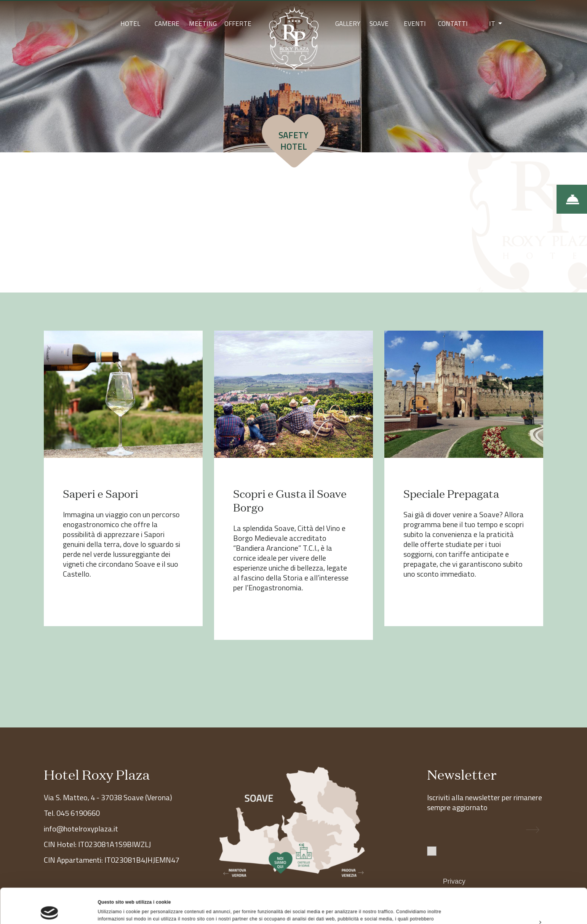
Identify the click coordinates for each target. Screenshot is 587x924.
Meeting (203, 24)
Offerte (238, 24)
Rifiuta (523, 906)
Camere (167, 24)
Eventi (415, 24)
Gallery (348, 24)
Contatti (453, 24)
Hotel (130, 24)
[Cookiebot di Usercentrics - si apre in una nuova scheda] (49, 910)
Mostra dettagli (114, 910)
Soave (379, 24)
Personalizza (524, 889)
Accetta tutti (523, 871)
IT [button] (493, 24)
